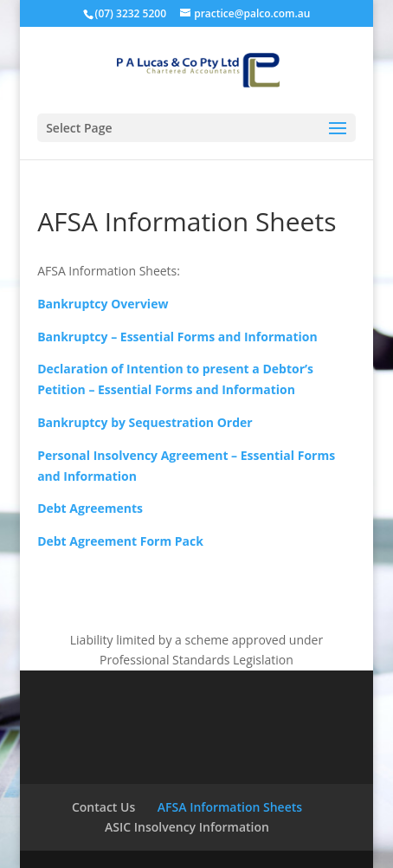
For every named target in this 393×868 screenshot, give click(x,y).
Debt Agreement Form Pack (120, 541)
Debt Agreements (90, 508)
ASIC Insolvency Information (187, 827)
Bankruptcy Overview (103, 304)
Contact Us (103, 807)
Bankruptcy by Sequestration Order (145, 422)
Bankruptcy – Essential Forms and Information (177, 337)
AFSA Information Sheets (230, 807)
